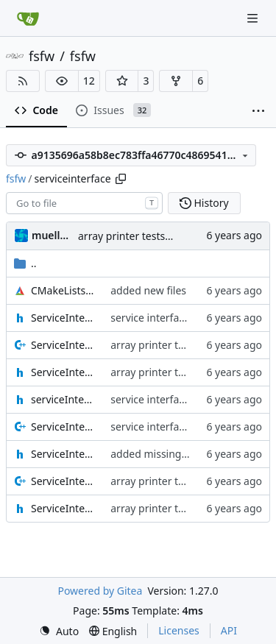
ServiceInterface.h (63, 318)
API (229, 630)
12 (89, 81)
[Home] (28, 18)
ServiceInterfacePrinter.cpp (63, 427)
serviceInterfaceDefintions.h (63, 399)
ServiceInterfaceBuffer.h (63, 372)
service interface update (169, 318)
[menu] (59, 631)
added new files (148, 290)
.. (25, 263)
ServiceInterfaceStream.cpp (63, 481)
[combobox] (84, 203)
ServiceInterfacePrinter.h (63, 454)
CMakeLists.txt (63, 290)
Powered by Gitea (100, 591)
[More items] (258, 111)
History (204, 203)
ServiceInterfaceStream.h (63, 508)
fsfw (42, 56)
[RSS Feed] (23, 81)
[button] (62, 81)
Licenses (179, 630)
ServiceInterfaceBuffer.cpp (63, 345)
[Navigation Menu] (254, 18)
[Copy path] (121, 179)
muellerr (52, 235)
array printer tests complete (145, 236)
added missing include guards (183, 454)
